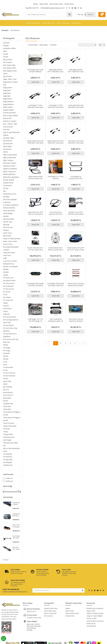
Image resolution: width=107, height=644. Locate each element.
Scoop (5, 362)
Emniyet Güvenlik (9, 180)
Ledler (5, 258)
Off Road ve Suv (8, 278)
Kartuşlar (6, 230)
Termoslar (6, 429)
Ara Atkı (6, 54)
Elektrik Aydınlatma (9, 174)
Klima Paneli (7, 236)
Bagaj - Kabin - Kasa (10, 79)
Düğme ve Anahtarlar (10, 169)
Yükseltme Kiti (8, 465)
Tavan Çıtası (7, 407)
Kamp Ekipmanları (9, 211)
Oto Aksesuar (76, 23)
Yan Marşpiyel (8, 463)
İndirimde (53, 45)
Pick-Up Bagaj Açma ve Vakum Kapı (11, 321)
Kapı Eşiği (6, 225)
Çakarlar (6, 135)
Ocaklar (6, 275)
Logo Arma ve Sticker (10, 261)
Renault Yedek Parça (33, 23)
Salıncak (6, 359)
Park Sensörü (7, 309)
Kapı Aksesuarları (9, 219)
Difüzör (5, 152)
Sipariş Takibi (44, 4)
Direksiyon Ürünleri (9, 166)
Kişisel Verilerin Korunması (95, 610)
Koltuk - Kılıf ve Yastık (10, 241)
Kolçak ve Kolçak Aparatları (12, 239)
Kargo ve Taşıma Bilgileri (95, 605)
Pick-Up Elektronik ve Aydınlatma (10, 335)
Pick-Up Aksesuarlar (9, 317)
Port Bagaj (7, 348)
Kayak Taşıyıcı (8, 233)
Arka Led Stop (8, 60)
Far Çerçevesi (7, 185)
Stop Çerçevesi (8, 393)
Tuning (5, 432)
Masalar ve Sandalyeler (11, 267)
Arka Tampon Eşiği (9, 65)
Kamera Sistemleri (9, 208)
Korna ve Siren (8, 244)
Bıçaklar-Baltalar (8, 110)
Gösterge (6, 197)
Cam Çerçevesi (8, 127)
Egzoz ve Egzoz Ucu (10, 171)
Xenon (5, 451)
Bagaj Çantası (8, 88)
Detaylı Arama (69, 4)
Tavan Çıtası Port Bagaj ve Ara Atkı (12, 414)
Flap (4, 191)
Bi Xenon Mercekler (9, 113)
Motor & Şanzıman (63, 23)
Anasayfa (5, 30)
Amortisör (6, 43)
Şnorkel (5, 401)
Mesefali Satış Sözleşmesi (95, 598)
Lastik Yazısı (7, 255)
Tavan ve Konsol (8, 423)
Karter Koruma (8, 227)
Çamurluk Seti (8, 141)
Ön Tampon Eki (8, 300)
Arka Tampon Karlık (9, 68)
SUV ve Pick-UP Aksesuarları (8, 397)
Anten (5, 51)
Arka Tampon (7, 62)
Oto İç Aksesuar (8, 286)
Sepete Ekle (35, 82)
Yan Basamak (8, 454)
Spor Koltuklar (8, 387)
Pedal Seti (6, 314)
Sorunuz (6, 560)
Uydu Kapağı (7, 440)
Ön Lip (5, 295)
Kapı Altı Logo (8, 222)
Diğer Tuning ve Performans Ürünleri (10, 162)
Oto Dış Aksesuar (9, 283)
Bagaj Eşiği (7, 96)
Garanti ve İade (92, 608)
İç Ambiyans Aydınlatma (11, 205)
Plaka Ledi (6, 342)
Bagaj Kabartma (8, 102)
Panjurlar (6, 306)
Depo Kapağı (7, 146)
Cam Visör (6, 129)
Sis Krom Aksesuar (9, 373)
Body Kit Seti (7, 118)
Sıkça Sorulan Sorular (56, 4)
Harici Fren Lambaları (10, 199)
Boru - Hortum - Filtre (10, 124)
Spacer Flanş (7, 381)
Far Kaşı (6, 188)
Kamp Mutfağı (8, 213)
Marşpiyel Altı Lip (9, 264)
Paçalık (5, 303)
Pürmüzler (6, 353)
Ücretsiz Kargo (33, 45)
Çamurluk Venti (8, 143)
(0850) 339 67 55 (32, 8)
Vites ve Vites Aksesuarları (11, 449)
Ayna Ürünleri (7, 76)
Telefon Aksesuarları (10, 426)
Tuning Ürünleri (8, 435)
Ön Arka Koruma (8, 289)
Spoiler (5, 384)
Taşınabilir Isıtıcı (8, 404)
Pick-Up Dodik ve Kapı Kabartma (10, 330)
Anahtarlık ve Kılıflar (9, 48)
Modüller (6, 269)
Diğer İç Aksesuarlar (10, 157)
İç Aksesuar (7, 202)
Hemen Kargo (44, 45)
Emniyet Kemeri (8, 183)
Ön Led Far (7, 292)
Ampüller (6, 46)
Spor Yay (6, 390)
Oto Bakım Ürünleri (9, 281)
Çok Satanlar (8, 497)
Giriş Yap (80, 14)
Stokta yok (9, 481)
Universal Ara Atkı (9, 437)
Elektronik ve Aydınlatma (11, 177)
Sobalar (6, 379)
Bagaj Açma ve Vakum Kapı (10, 83)
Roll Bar (6, 356)
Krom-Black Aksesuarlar (11, 247)
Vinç (4, 446)
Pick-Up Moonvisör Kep (11, 339)
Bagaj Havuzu (8, 99)
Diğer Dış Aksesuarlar (10, 155)
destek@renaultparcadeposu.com (53, 8)
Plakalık (5, 345)
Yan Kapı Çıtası (8, 460)
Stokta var (9, 478)
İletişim (36, 4)
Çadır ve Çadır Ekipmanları (11, 132)
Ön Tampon (7, 297)
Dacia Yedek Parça (49, 23)
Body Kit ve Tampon (10, 121)
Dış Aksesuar (7, 149)
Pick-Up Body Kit (8, 325)
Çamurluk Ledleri (8, 138)
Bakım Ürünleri (8, 107)
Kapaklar (6, 216)
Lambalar (6, 250)
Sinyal (5, 365)
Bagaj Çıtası (7, 90)
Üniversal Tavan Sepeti (10, 443)
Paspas (5, 311)
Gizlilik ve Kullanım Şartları (95, 603)
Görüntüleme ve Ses (10, 194)
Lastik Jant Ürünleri (9, 253)
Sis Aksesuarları (8, 367)
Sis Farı (5, 370)
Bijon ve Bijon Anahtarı (11, 115)
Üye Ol (90, 14)
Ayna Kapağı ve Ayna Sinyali (10, 72)
